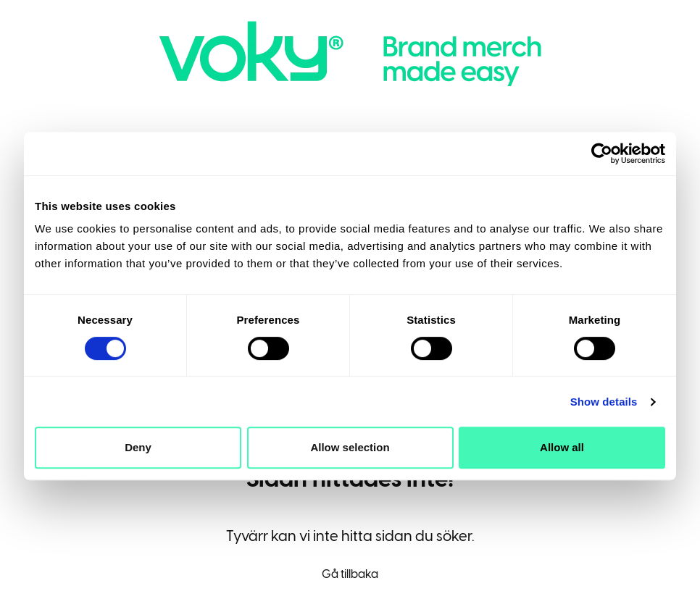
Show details (604, 402)
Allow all (562, 447)
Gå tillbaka (350, 574)
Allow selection (350, 447)
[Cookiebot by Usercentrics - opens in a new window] (602, 154)
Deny (138, 447)
